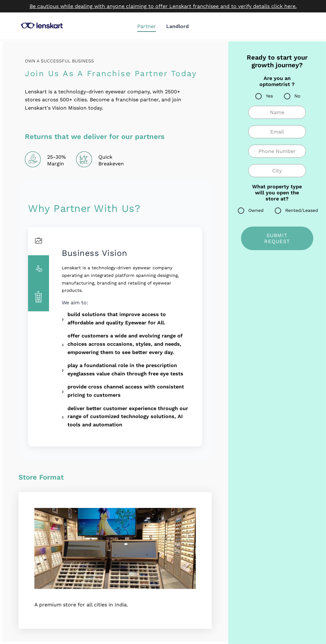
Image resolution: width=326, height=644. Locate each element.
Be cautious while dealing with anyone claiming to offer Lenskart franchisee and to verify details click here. (163, 6)
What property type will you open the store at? (277, 193)
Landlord (177, 26)
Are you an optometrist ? (277, 81)
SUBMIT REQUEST (277, 238)
